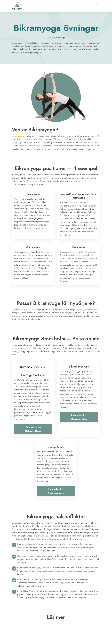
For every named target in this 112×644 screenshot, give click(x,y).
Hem (50, 38)
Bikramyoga (17, 136)
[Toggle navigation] (96, 6)
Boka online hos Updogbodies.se (56, 491)
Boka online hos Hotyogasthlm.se (33, 429)
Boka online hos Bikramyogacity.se (79, 417)
